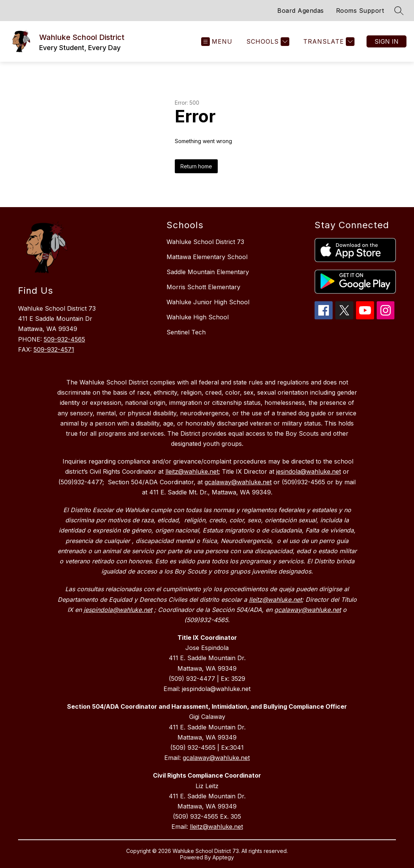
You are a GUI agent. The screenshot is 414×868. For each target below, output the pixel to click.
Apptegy (223, 857)
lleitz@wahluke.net (216, 827)
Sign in (387, 41)
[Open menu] (217, 42)
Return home (196, 166)
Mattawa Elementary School (207, 257)
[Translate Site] (328, 42)
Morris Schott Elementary (203, 287)
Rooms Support (360, 11)
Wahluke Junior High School (208, 302)
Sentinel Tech (186, 332)
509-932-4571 (54, 349)
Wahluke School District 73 (205, 242)
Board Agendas (301, 11)
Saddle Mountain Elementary (208, 272)
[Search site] (399, 11)
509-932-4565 (64, 339)
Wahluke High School (198, 317)
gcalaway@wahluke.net (216, 758)
